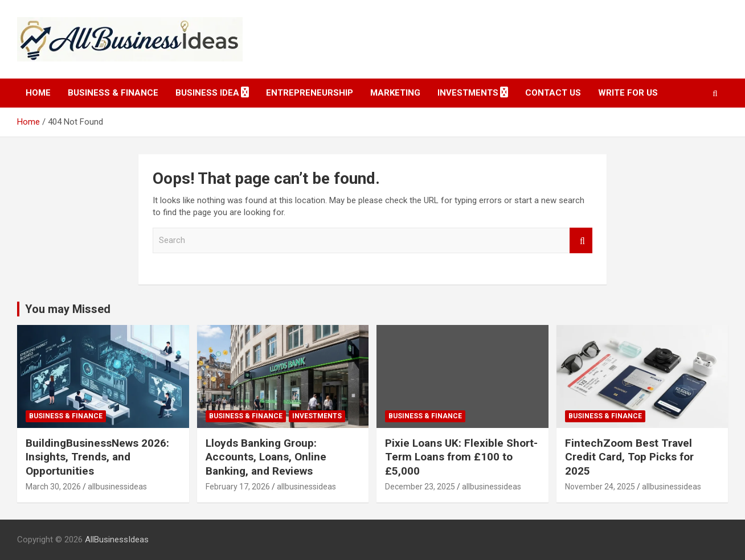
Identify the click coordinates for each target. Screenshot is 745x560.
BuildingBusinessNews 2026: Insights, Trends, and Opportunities (97, 457)
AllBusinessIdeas (117, 540)
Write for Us (628, 93)
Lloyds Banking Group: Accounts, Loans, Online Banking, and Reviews (266, 457)
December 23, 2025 (420, 487)
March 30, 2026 (53, 487)
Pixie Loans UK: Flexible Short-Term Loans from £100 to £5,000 (461, 457)
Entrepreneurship (310, 93)
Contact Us (553, 93)
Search (581, 240)
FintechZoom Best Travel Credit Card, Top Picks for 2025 (629, 457)
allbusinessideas (117, 487)
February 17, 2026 (238, 487)
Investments (468, 93)
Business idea (207, 93)
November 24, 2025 (600, 487)
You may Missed (68, 309)
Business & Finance (113, 93)
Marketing (395, 93)
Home (38, 93)
